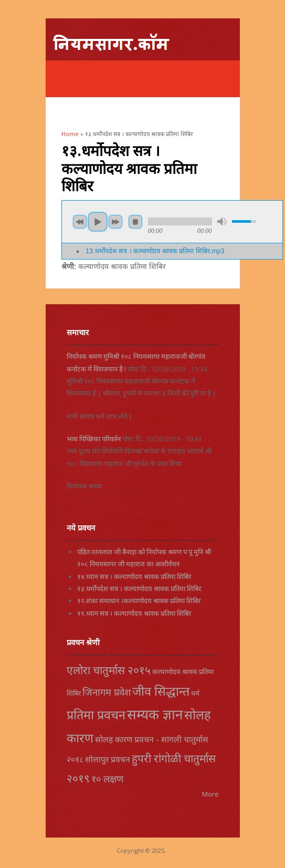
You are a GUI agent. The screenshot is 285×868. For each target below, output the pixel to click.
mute (222, 221)
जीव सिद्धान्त (161, 691)
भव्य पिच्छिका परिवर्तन (94, 439)
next (115, 222)
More (210, 794)
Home (70, 134)
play (98, 222)
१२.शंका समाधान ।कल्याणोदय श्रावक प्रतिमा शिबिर (139, 601)
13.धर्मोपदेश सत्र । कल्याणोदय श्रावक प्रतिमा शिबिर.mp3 (155, 251)
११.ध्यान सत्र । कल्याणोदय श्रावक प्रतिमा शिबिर (134, 613)
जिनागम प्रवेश (107, 692)
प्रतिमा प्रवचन (96, 715)
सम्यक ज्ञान (155, 714)
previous (80, 222)
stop (135, 222)
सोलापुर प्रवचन (108, 759)
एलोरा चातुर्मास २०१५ (109, 670)
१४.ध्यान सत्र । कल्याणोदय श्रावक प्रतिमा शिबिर (134, 576)
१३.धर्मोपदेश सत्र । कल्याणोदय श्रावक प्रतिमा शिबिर (139, 588)
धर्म (195, 693)
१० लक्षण (107, 779)
